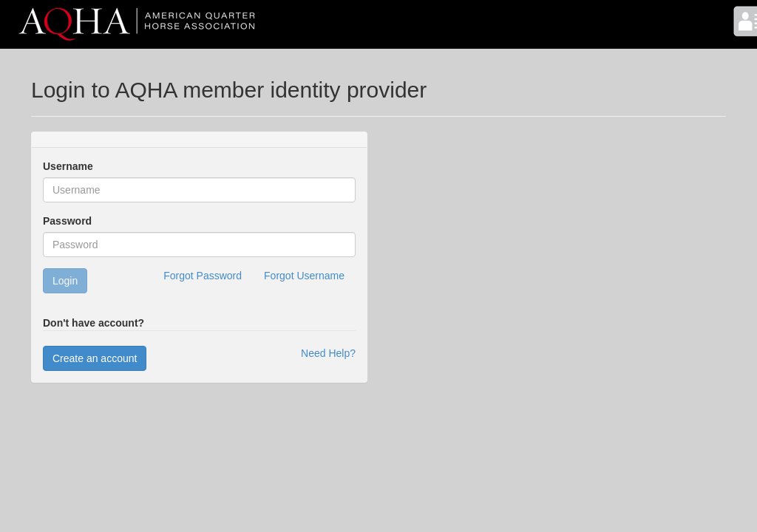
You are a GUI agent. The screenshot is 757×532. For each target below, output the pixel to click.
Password (67, 221)
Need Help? (328, 353)
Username (68, 166)
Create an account (95, 358)
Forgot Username (304, 276)
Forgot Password (203, 276)
